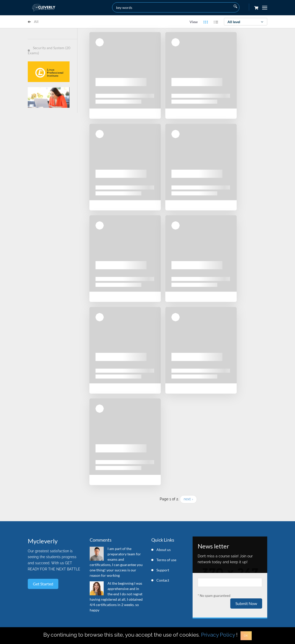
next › (188, 499)
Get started (43, 584)
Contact (163, 580)
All (33, 22)
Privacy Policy (218, 635)
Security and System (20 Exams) (49, 50)
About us (164, 550)
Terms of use (166, 560)
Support (163, 570)
